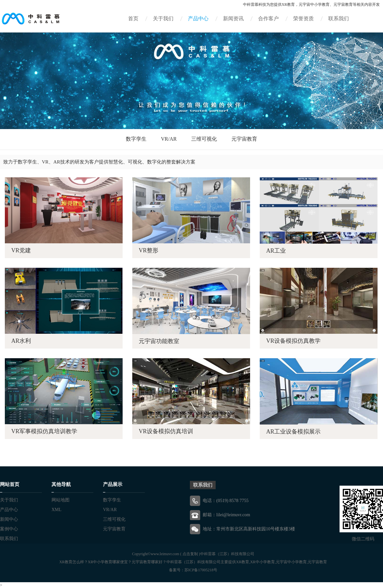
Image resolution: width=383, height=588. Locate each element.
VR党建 (21, 250)
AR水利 (21, 341)
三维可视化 (204, 139)
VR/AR (169, 139)
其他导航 (61, 484)
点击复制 (190, 554)
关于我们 (163, 19)
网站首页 (10, 484)
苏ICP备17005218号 (201, 570)
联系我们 (339, 19)
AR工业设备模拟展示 (293, 432)
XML (56, 510)
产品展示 (113, 484)
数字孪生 (136, 139)
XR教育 (288, 5)
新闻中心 (9, 519)
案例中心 (9, 529)
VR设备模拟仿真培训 (166, 431)
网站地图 (61, 500)
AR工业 (276, 251)
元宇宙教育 (244, 139)
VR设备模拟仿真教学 (293, 341)
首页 (133, 19)
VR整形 (149, 250)
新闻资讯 (233, 19)
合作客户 (268, 19)
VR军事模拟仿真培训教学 (44, 431)
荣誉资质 (304, 19)
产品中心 (198, 19)
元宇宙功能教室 (159, 341)
